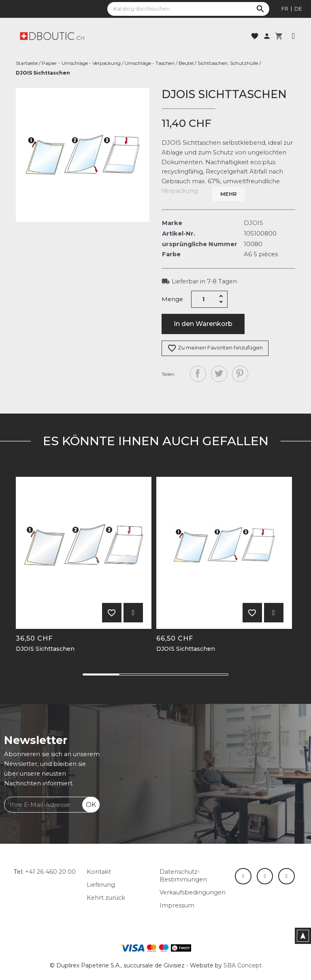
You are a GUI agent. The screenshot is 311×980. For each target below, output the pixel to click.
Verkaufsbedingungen (193, 892)
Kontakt (99, 872)
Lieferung (101, 885)
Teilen (198, 374)
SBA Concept (243, 965)
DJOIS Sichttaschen (45, 649)
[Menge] (204, 299)
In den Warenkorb (203, 324)
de (298, 9)
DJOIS (253, 223)
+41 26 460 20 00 (50, 872)
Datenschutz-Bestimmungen (183, 876)
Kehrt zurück (106, 898)
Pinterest (240, 374)
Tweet (219, 374)
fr (285, 9)
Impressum (177, 905)
